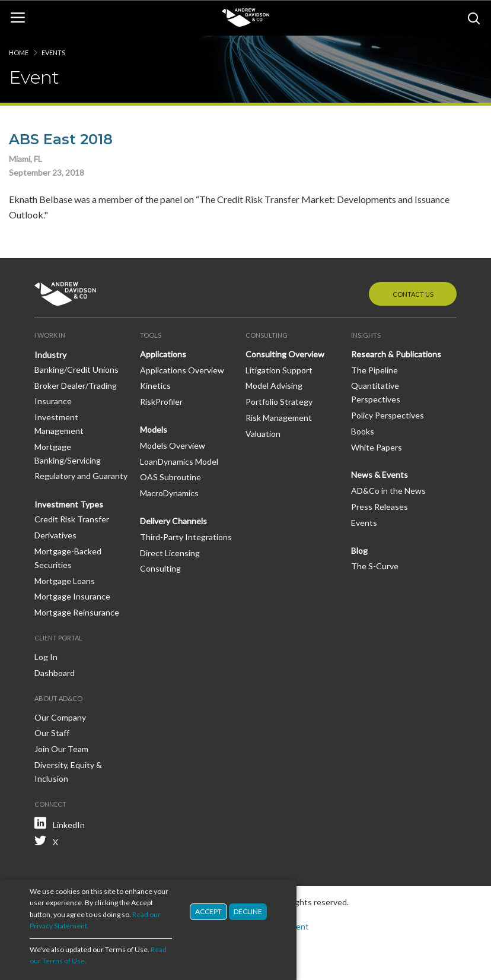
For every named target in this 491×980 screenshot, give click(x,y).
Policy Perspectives (388, 415)
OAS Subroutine (170, 477)
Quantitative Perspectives (376, 392)
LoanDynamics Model (179, 462)
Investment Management (59, 424)
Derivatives (55, 535)
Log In (46, 657)
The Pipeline (374, 370)
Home (19, 53)
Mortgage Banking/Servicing (68, 453)
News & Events (380, 475)
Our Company (60, 717)
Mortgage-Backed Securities (68, 558)
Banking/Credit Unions (76, 370)
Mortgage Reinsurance (77, 612)
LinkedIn (69, 825)
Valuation (263, 434)
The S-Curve (375, 566)
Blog (359, 551)
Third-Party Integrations (186, 537)
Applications (163, 354)
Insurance (53, 401)
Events (53, 53)
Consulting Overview (285, 354)
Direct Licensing (170, 553)
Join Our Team (61, 749)
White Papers (377, 447)
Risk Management (279, 418)
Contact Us (413, 294)
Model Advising (274, 386)
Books (363, 431)
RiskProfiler (161, 402)
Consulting (160, 568)
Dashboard (55, 673)
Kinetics (155, 386)
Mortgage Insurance (72, 596)
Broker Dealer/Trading (76, 386)
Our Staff (52, 733)
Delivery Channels (173, 521)
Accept (208, 911)
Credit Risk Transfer (72, 519)
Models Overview (173, 445)
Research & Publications (396, 354)
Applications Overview (182, 370)
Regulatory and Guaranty (81, 476)
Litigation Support (279, 370)
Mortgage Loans (65, 581)
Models (154, 429)
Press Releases (380, 507)
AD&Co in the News (388, 491)
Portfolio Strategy (279, 402)
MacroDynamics (169, 493)
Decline (248, 911)
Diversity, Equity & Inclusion (68, 772)
